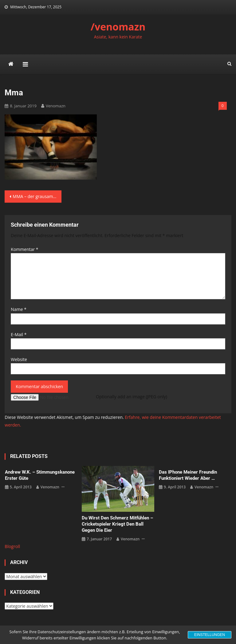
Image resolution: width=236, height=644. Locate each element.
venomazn (56, 106)
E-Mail (19, 334)
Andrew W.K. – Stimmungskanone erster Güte (40, 475)
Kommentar (24, 249)
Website (19, 359)
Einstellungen (210, 635)
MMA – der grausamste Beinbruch (37, 196)
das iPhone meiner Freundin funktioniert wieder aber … (188, 475)
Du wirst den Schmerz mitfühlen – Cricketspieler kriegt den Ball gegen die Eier (117, 524)
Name (19, 309)
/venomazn (118, 27)
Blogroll (12, 546)
